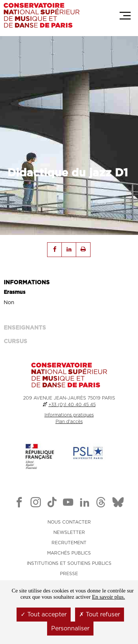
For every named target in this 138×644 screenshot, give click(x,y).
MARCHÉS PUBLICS (69, 553)
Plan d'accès (69, 422)
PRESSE (69, 574)
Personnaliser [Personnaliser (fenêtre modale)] (70, 629)
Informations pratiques (69, 415)
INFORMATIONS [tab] (27, 283)
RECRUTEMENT (69, 543)
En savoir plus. (109, 597)
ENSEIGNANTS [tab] (25, 328)
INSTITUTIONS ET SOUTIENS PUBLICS (69, 563)
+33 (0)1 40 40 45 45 (72, 405)
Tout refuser (100, 615)
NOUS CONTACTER (69, 522)
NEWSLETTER (69, 532)
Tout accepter (44, 615)
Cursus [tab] (15, 342)
